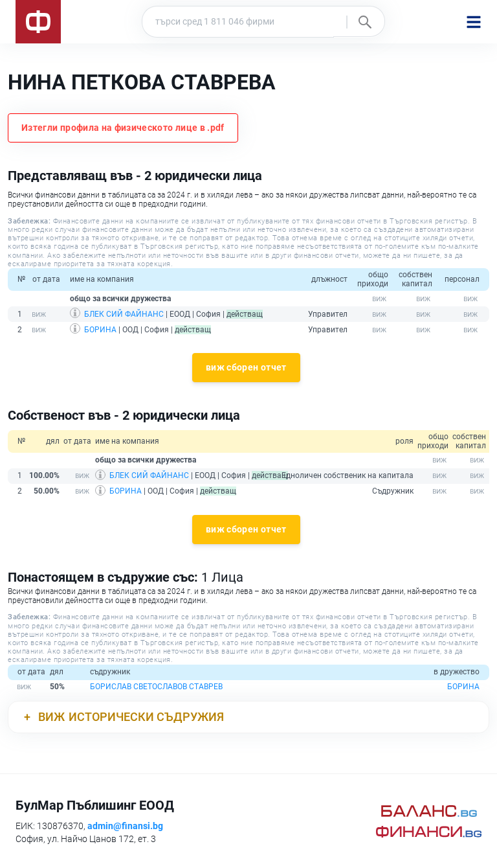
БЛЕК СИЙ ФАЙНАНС (124, 314)
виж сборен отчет (246, 367)
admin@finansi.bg (125, 826)
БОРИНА (100, 330)
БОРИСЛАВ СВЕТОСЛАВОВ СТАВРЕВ (156, 687)
